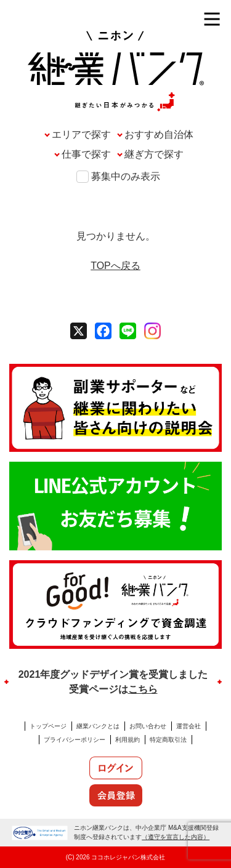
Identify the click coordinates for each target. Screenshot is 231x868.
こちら (143, 689)
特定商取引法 (168, 740)
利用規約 (128, 740)
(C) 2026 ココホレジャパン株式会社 (116, 857)
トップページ (48, 726)
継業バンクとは (98, 726)
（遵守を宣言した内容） (176, 837)
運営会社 (188, 726)
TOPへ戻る (115, 266)
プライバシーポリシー (75, 740)
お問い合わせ (148, 726)
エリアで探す (81, 135)
